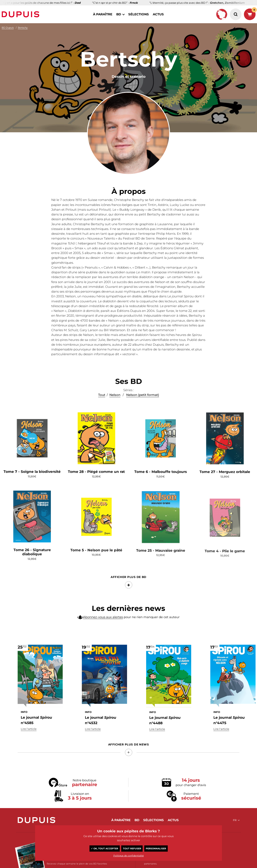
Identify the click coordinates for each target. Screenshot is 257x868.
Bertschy (23, 28)
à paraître (103, 14)
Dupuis (21, 14)
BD (119, 14)
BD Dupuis (8, 28)
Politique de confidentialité (129, 856)
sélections (139, 14)
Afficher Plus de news (128, 744)
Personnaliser (156, 849)
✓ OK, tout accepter (105, 849)
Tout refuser (132, 849)
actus (158, 14)
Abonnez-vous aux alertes (103, 623)
